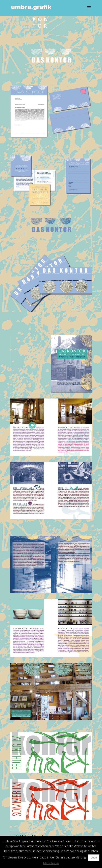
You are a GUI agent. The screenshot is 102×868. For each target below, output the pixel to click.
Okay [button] (94, 857)
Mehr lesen (51, 863)
